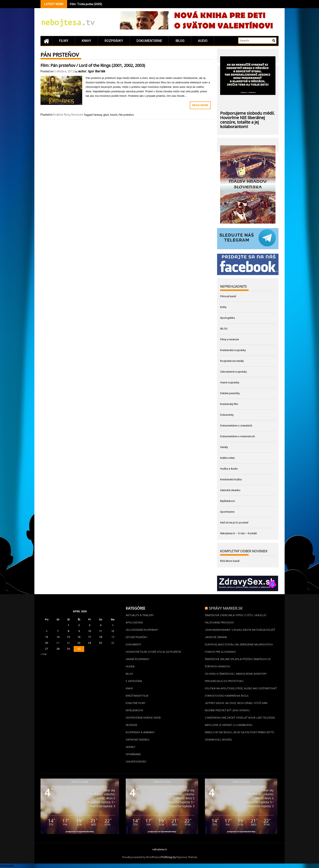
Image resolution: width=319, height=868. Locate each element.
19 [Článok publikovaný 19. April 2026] (113, 637)
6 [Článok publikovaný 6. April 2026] (47, 631)
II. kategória (134, 681)
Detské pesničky (230, 393)
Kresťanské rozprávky (233, 350)
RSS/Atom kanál (230, 561)
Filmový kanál (228, 296)
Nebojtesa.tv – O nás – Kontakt (239, 533)
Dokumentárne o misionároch (238, 436)
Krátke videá (227, 458)
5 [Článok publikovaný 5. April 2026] (113, 625)
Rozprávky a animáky (140, 732)
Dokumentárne (149, 41)
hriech (114, 115)
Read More (200, 105)
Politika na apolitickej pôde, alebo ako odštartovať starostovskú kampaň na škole (241, 692)
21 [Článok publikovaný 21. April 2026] (58, 643)
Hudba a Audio (229, 469)
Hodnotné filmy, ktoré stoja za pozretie (153, 652)
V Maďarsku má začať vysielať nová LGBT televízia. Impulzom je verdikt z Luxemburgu (240, 721)
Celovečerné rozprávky (233, 372)
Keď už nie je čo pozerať (234, 523)
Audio (203, 41)
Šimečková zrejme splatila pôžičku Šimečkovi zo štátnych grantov (238, 663)
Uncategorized (136, 762)
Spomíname (227, 512)
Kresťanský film (229, 404)
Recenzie (77, 115)
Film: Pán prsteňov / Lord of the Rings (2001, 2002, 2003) (93, 65)
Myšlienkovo (228, 501)
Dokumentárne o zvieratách (236, 426)
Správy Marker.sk (226, 608)
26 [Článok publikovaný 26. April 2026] (113, 643)
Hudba (130, 666)
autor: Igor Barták (92, 71)
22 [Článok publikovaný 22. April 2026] (68, 643)
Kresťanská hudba (231, 479)
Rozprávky (114, 41)
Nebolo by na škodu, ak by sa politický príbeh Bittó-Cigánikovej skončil (240, 736)
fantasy (98, 115)
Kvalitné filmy (62, 115)
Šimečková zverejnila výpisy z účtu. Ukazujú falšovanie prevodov (236, 619)
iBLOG (180, 41)
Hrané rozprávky (230, 382)
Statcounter (7, 866)
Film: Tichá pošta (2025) (86, 4)
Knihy (86, 41)
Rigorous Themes (187, 857)
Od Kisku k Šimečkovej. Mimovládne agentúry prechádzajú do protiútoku (236, 677)
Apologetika (227, 318)
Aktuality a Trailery (140, 615)
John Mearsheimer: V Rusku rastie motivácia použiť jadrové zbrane (240, 634)
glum (106, 115)
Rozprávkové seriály (232, 361)
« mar (44, 654)
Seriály (224, 447)
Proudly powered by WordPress (141, 857)
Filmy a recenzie (229, 339)
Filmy (64, 41)
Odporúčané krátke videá (143, 718)
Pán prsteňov (126, 115)
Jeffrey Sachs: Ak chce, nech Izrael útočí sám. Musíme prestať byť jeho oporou (236, 707)
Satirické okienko (230, 490)
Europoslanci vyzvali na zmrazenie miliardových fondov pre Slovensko (239, 648)
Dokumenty (227, 415)
